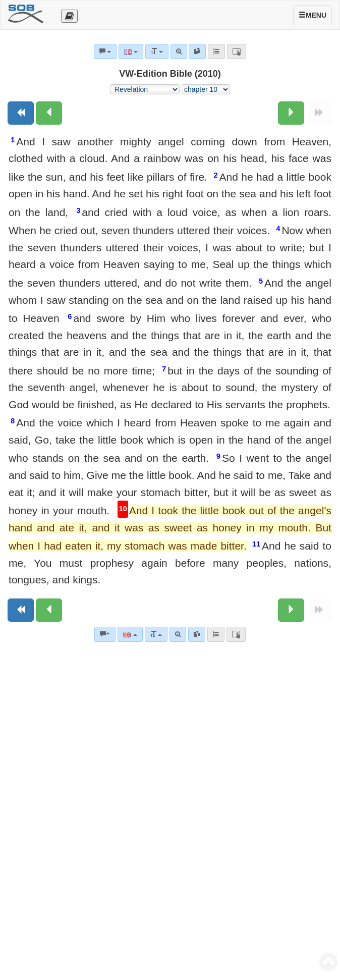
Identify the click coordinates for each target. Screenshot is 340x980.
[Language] (130, 634)
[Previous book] (21, 113)
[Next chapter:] (291, 113)
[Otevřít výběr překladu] (69, 16)
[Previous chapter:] (49, 113)
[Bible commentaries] (105, 634)
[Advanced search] (178, 634)
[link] (197, 634)
